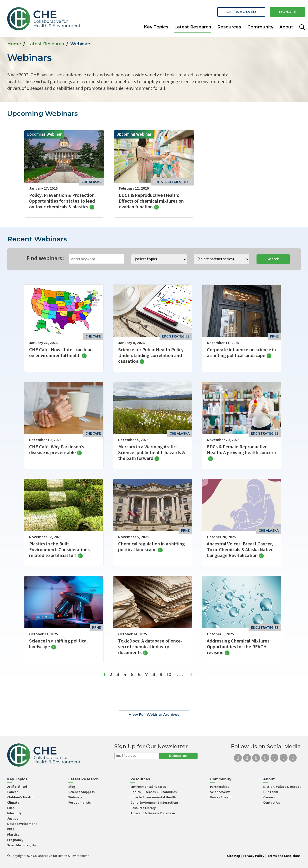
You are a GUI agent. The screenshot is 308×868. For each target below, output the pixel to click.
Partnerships (220, 787)
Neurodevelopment (22, 824)
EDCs (11, 808)
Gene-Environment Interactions (154, 803)
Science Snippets (81, 792)
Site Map (234, 856)
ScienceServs (220, 792)
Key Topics (156, 25)
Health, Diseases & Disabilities (154, 792)
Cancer (13, 792)
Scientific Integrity (22, 845)
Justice (13, 819)
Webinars (75, 797)
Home (14, 44)
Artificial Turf (17, 787)
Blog (72, 787)
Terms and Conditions (284, 856)
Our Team (271, 792)
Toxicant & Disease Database (153, 813)
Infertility (14, 813)
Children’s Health (20, 797)
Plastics (13, 835)
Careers (269, 797)
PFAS (11, 829)
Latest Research (193, 25)
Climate (13, 803)
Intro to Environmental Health (153, 797)
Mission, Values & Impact (282, 787)
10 (169, 675)
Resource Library (143, 808)
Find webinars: (45, 258)
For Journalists (80, 803)
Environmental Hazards (148, 787)
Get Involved (238, 10)
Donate (287, 10)
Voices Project (221, 797)
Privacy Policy (254, 856)
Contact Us (272, 803)
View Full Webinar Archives (154, 714)
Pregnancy (15, 840)
